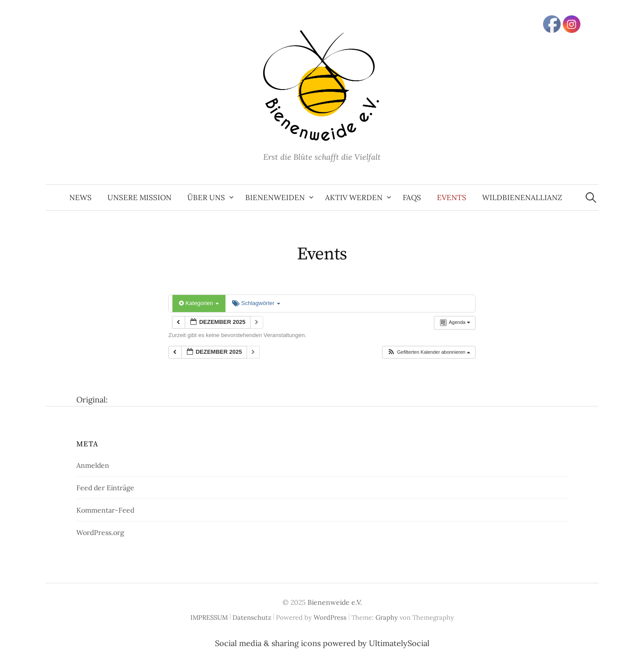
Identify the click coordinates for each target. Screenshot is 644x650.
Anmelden (93, 465)
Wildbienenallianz (522, 198)
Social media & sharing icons (269, 643)
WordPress (330, 617)
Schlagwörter (256, 303)
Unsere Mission (140, 198)
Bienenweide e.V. (335, 602)
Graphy (387, 617)
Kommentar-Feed (105, 510)
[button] (429, 352)
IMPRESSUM (209, 617)
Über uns (206, 198)
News (80, 198)
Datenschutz (252, 617)
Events (452, 198)
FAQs (412, 198)
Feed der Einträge (105, 488)
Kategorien (199, 303)
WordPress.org (100, 532)
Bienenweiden (275, 198)
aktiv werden (354, 198)
